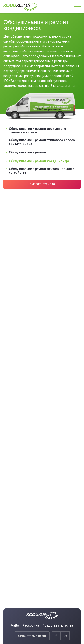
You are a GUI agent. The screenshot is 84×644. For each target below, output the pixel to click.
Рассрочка (31, 625)
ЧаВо (15, 625)
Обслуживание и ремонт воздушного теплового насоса (38, 130)
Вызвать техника (42, 184)
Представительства (58, 625)
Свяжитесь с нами (32, 636)
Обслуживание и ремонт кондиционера (39, 161)
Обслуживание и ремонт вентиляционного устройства (42, 171)
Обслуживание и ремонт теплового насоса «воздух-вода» (42, 142)
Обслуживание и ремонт (28, 152)
